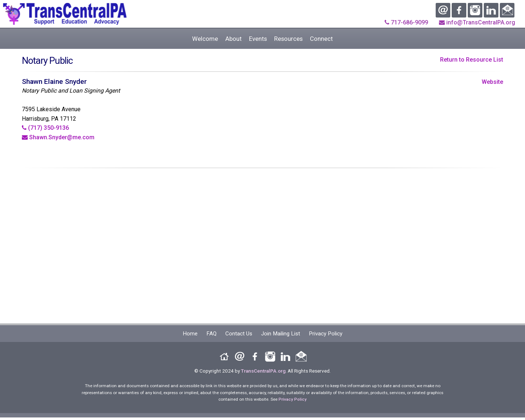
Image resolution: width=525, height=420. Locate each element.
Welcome (205, 39)
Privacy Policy (326, 334)
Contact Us (239, 334)
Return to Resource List (472, 60)
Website (492, 82)
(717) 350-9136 (45, 128)
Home (190, 334)
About (234, 39)
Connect (321, 39)
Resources (288, 39)
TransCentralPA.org (263, 371)
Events (258, 39)
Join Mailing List (281, 334)
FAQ (211, 334)
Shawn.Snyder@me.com (58, 137)
